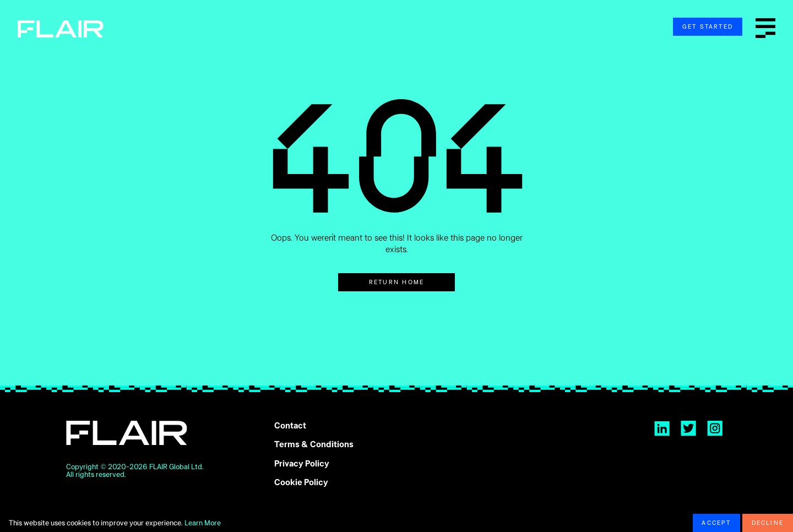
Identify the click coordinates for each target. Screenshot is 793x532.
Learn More (203, 523)
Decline (768, 523)
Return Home (397, 282)
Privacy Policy (302, 463)
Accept (716, 523)
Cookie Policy (301, 482)
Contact (290, 425)
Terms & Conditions (314, 444)
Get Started (708, 26)
